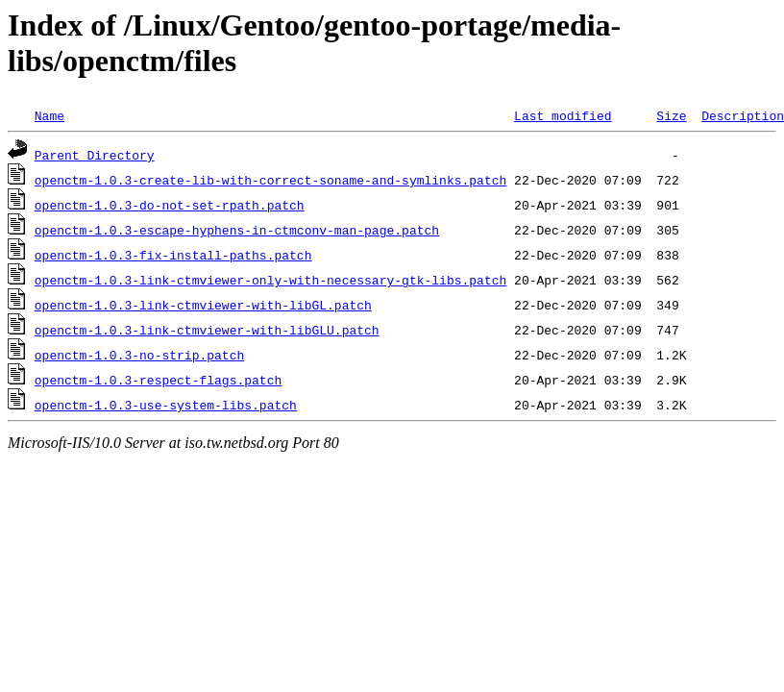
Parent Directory (95, 155)
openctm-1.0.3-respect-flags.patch (158, 380)
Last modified (563, 115)
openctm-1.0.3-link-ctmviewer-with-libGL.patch (203, 305)
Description (743, 115)
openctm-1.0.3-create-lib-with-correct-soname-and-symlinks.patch (270, 180)
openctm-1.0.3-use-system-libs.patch (166, 405)
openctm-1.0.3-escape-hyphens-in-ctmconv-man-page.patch (237, 230)
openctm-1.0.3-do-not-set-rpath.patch (170, 205)
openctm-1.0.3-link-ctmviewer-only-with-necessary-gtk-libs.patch (270, 280)
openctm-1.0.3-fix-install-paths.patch (173, 255)
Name (49, 115)
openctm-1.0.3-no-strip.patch (139, 355)
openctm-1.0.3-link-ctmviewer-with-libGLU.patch (207, 330)
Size (671, 115)
